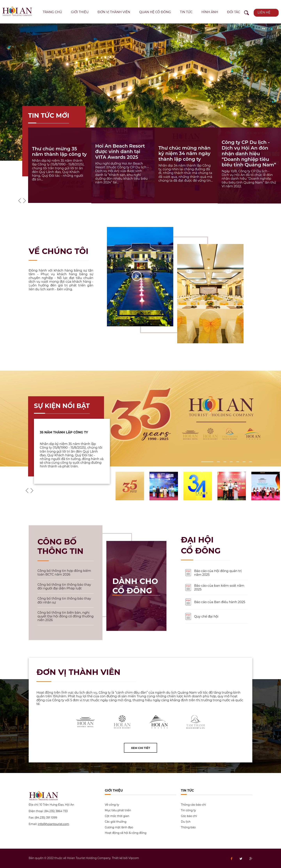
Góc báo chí (189, 816)
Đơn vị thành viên (114, 12)
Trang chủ (52, 12)
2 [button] (219, 462)
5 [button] (238, 462)
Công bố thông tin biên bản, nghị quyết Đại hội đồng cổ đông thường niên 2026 (65, 616)
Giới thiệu (80, 12)
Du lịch (186, 822)
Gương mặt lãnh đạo (119, 827)
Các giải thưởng (116, 822)
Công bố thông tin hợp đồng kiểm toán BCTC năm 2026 (64, 573)
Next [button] (24, 200)
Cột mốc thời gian (117, 816)
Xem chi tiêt (140, 748)
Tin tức (186, 12)
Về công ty (112, 805)
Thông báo (188, 827)
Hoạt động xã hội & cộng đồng (126, 833)
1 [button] (203, 462)
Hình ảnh (210, 12)
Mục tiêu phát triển (118, 810)
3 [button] (225, 462)
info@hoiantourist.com (54, 824)
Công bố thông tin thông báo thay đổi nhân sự (64, 600)
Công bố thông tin (60, 546)
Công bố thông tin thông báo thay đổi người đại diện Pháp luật (64, 586)
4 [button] (232, 462)
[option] (140, 92)
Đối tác (234, 12)
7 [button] (251, 462)
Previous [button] (20, 200)
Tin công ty (188, 810)
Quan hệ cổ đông (155, 12)
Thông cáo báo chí (193, 805)
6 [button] (245, 462)
